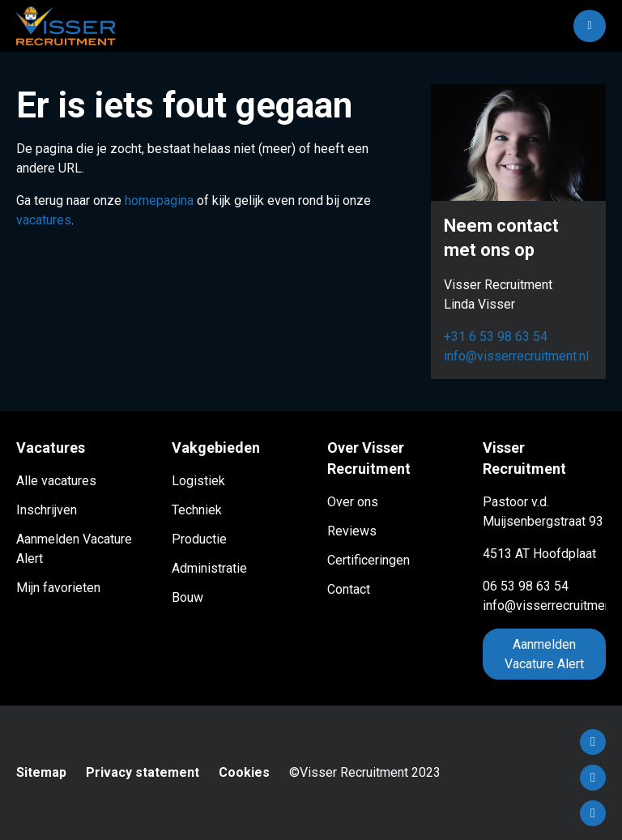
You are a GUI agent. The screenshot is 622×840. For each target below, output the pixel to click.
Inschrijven (47, 510)
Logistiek (198, 481)
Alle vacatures (56, 481)
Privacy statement (143, 772)
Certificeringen (369, 560)
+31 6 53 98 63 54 (496, 337)
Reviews (352, 531)
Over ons (353, 502)
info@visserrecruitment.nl (516, 356)
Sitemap (41, 772)
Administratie (209, 568)
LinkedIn (593, 778)
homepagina (159, 200)
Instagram (593, 813)
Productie (199, 539)
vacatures (44, 220)
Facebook (593, 742)
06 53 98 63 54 (526, 586)
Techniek (197, 510)
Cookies (244, 772)
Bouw (187, 597)
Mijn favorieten (58, 588)
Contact (349, 589)
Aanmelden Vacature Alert (544, 654)
